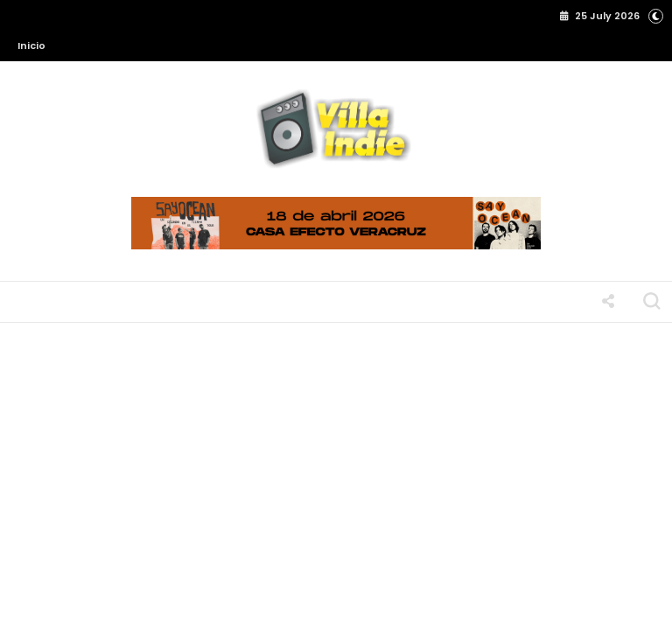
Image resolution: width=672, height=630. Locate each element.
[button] (656, 15)
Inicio (31, 45)
